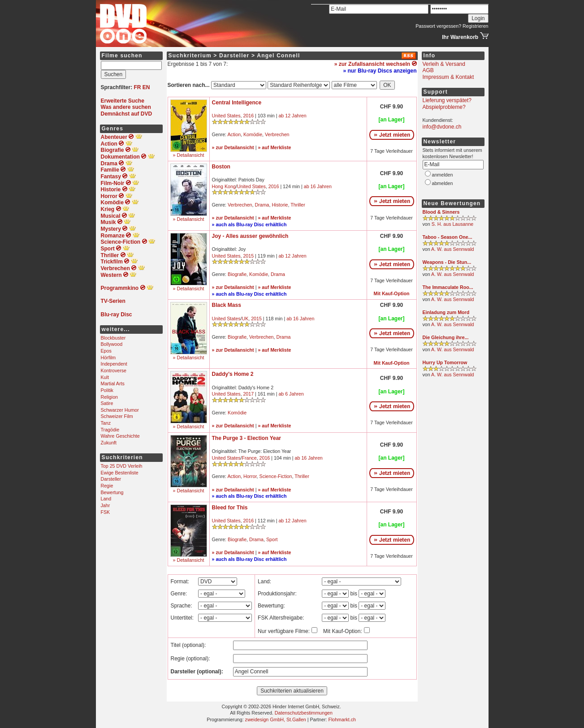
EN (146, 87)
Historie (280, 205)
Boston (221, 167)
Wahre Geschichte (120, 436)
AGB (428, 70)
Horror (250, 476)
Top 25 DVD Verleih (122, 466)
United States (226, 116)
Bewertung (112, 492)
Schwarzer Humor (120, 410)
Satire (107, 403)
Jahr (106, 505)
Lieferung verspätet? (447, 100)
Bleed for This (230, 508)
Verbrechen (277, 134)
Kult (105, 377)
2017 (248, 394)
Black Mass (227, 305)
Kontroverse (114, 370)
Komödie (253, 134)
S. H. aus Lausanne (453, 224)
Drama (262, 205)
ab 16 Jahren (318, 186)
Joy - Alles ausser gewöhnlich (250, 236)
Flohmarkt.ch (342, 719)
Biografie (237, 274)
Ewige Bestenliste (120, 473)
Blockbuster (113, 338)
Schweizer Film (117, 416)
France (249, 458)
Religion (110, 397)
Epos (106, 351)
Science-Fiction (276, 476)
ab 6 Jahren (291, 394)
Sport (272, 539)
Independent (114, 364)
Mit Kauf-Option (392, 293)
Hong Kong (224, 186)
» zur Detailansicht (233, 147)
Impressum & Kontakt (448, 77)
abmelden (443, 183)
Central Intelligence (237, 103)
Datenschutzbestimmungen (304, 713)
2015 (248, 256)
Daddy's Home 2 (233, 374)
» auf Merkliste (274, 147)
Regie (107, 486)
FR (138, 87)
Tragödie (110, 430)
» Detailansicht (189, 155)
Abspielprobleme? (444, 107)
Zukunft (109, 443)
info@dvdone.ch (442, 127)
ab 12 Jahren (292, 116)
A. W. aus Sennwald (452, 249)
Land (106, 499)
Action (234, 134)
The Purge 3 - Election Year (247, 438)
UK (245, 319)
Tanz (106, 423)
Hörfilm (108, 358)
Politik (107, 390)
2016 (248, 116)
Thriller (298, 205)
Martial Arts (113, 383)
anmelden (443, 175)
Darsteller (111, 479)
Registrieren (475, 26)
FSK (106, 512)
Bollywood (112, 344)
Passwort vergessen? (438, 26)
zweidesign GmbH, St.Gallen (276, 719)
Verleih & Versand (444, 64)
